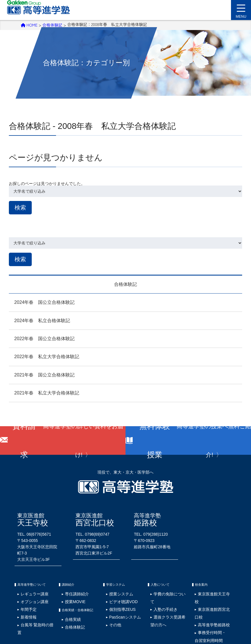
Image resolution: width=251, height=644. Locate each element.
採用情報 (24, 615)
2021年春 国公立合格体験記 (39, 373)
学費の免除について (164, 576)
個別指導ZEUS (116, 585)
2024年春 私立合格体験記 (37, 319)
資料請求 (68, 439)
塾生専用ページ (137, 615)
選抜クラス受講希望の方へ (168, 585)
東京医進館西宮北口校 (210, 581)
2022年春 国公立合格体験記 (39, 337)
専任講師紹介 (71, 576)
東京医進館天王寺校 (208, 576)
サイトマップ (79, 615)
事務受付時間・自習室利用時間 (204, 592)
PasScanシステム (118, 590)
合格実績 (68, 595)
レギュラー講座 (28, 576)
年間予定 (23, 585)
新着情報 (23, 590)
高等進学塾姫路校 (207, 585)
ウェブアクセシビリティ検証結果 (175, 615)
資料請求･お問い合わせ (218, 615)
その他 (111, 594)
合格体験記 (52, 24)
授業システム (115, 576)
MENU (241, 13)
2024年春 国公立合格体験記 (39, 301)
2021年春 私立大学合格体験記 (41, 392)
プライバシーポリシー (50, 615)
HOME (29, 24)
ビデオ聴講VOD (116, 581)
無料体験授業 (194, 439)
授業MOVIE (69, 581)
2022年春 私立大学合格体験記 (41, 355)
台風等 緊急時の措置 (31, 594)
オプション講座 (28, 581)
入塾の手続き (160, 581)
